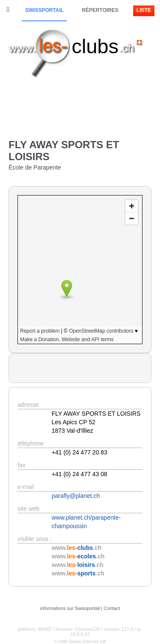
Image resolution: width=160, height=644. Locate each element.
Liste (144, 10)
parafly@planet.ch (76, 496)
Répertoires (100, 10)
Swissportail (44, 10)
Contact (112, 608)
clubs (95, 46)
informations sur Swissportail (70, 608)
